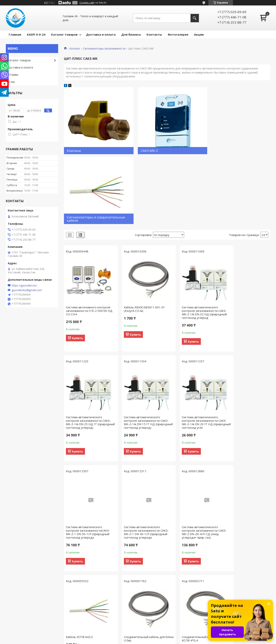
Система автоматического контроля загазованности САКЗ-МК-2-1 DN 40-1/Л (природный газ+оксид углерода (242, 358)
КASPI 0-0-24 (36, 34)
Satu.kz (156, 637)
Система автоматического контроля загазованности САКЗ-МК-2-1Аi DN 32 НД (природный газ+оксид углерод (193, 243)
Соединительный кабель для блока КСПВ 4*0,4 (244, 466)
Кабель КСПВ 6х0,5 (132, 465)
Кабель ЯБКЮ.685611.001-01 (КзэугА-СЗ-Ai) (139, 240)
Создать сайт (87, 3)
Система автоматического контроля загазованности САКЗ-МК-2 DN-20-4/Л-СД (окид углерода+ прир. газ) (85, 470)
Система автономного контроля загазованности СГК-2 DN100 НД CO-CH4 (88, 241)
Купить (77, 269)
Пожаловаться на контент (162, 640)
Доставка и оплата (101, 34)
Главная (15, 34)
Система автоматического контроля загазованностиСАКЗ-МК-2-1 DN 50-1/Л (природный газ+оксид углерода (193, 357)
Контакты (154, 34)
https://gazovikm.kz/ (24, 286)
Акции (199, 34)
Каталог (75, 49)
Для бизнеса (131, 34)
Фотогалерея (178, 34)
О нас (11, 82)
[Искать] (195, 18)
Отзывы (13, 75)
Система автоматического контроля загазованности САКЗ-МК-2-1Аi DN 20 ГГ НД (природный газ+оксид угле (138, 357)
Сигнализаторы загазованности (104, 49)
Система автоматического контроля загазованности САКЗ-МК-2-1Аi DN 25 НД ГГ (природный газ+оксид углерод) (243, 245)
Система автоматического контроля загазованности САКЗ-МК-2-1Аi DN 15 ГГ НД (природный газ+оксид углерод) (85, 358)
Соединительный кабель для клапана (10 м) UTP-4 (86, 576)
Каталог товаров (64, 34)
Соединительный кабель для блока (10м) (192, 466)
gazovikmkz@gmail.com (27, 290)
